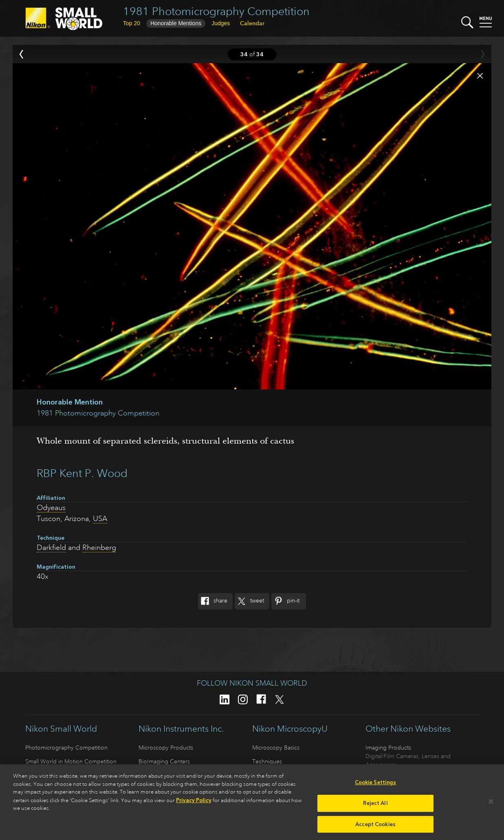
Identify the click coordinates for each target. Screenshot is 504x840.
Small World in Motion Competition (71, 761)
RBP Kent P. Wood (82, 473)
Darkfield (51, 548)
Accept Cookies (375, 828)
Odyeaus (51, 508)
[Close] (491, 805)
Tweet (249, 601)
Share (213, 601)
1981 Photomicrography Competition (216, 11)
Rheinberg (99, 548)
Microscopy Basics (276, 748)
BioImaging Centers (164, 761)
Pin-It (285, 601)
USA (100, 519)
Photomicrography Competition (66, 748)
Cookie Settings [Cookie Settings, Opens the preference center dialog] (376, 786)
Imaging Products (388, 748)
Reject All (375, 806)
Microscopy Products (166, 748)
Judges (221, 23)
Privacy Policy (194, 804)
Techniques (267, 761)
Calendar (252, 23)
